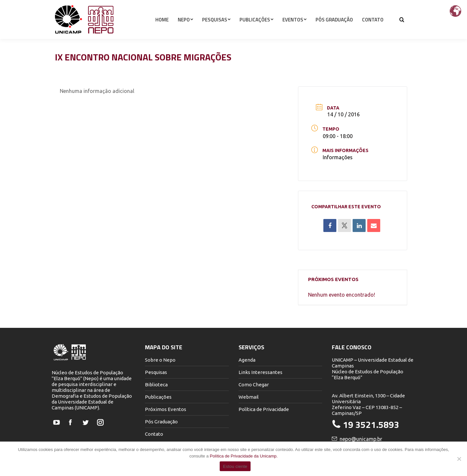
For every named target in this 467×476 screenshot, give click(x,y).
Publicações (158, 397)
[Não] (459, 459)
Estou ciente (235, 466)
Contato (154, 434)
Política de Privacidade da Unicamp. (244, 456)
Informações (338, 157)
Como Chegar (254, 385)
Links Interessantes (260, 372)
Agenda (247, 360)
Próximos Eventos (166, 409)
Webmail (249, 397)
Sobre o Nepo (160, 360)
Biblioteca (156, 385)
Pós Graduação (161, 422)
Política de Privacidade (264, 409)
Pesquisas (156, 372)
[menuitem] (162, 31)
